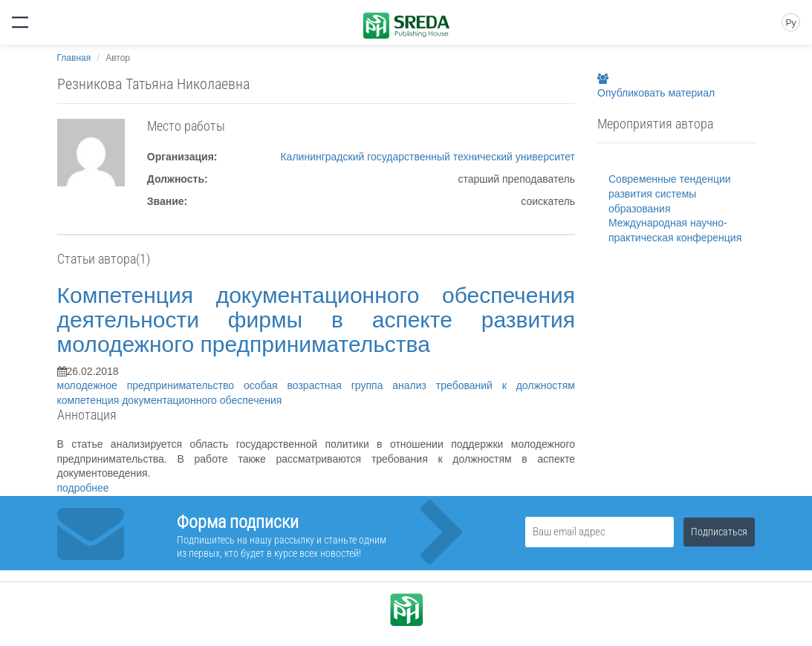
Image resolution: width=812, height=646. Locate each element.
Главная (74, 58)
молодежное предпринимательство (150, 385)
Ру (790, 23)
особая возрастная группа (318, 385)
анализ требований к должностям (484, 385)
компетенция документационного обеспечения (170, 400)
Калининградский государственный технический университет (428, 157)
